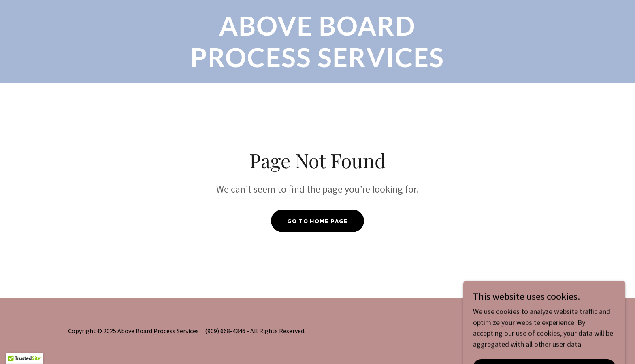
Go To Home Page (317, 221)
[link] (317, 65)
